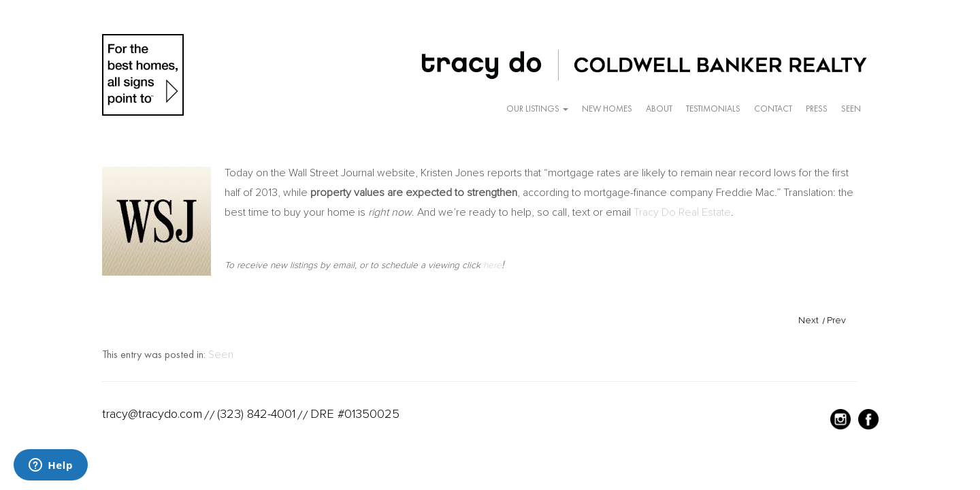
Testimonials (713, 109)
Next (808, 320)
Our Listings (537, 109)
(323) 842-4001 (256, 414)
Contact (773, 109)
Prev (836, 320)
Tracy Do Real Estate (682, 212)
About (659, 109)
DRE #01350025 (355, 414)
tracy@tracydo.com (152, 414)
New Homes (607, 109)
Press (817, 109)
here (492, 265)
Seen (851, 109)
